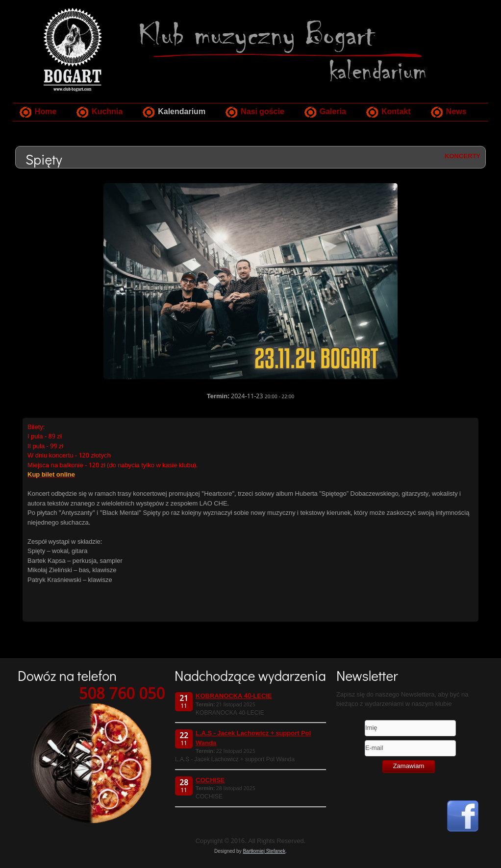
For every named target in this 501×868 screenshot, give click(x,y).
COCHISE (210, 781)
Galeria (333, 112)
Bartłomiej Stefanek (264, 851)
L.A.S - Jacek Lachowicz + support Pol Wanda (253, 738)
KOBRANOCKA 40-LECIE (234, 696)
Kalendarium (182, 112)
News (456, 112)
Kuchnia (107, 112)
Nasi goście (263, 112)
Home (46, 112)
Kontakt (396, 112)
